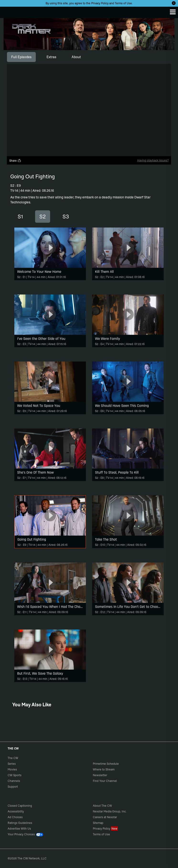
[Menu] (173, 12)
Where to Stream (104, 769)
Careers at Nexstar (105, 817)
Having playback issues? (153, 160)
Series (12, 764)
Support (13, 787)
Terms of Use (123, 3)
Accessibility (16, 811)
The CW (8, 11)
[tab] (21, 57)
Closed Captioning (20, 806)
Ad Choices (15, 817)
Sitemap (98, 823)
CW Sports (15, 775)
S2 (43, 217)
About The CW (102, 806)
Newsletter (100, 775)
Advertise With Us (19, 829)
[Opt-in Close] (174, 3)
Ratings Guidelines (20, 823)
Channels (14, 781)
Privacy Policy (100, 3)
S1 (20, 217)
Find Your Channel (105, 781)
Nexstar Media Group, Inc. (110, 811)
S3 (66, 217)
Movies (12, 769)
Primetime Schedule (106, 764)
